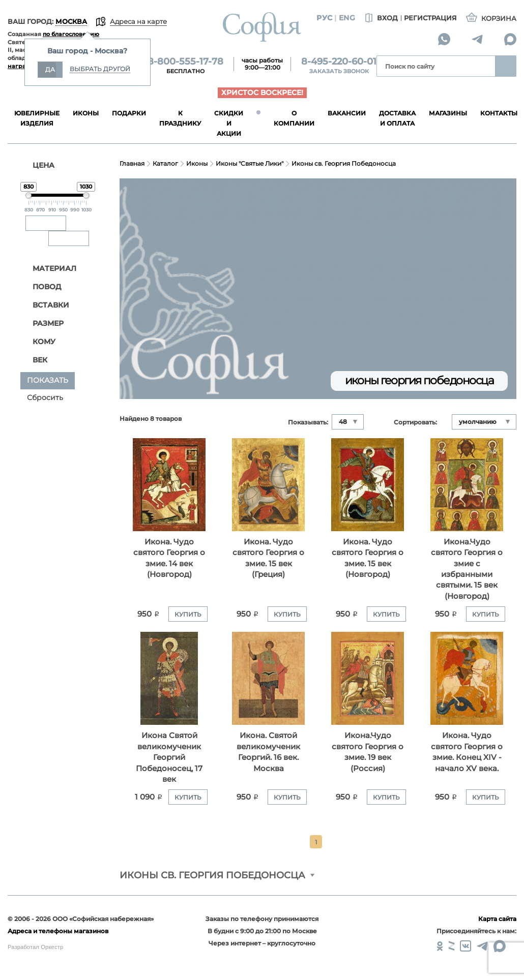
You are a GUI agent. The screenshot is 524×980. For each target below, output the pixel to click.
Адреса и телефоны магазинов (58, 931)
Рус (324, 18)
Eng (347, 18)
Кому (39, 342)
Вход (380, 18)
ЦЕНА (37, 165)
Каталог (165, 163)
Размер (43, 324)
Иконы (197, 163)
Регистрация (430, 18)
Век (35, 360)
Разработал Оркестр (35, 947)
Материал (49, 269)
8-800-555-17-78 (185, 62)
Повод (41, 287)
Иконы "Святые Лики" (250, 163)
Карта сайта (497, 919)
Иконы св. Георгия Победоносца (344, 163)
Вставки (46, 305)
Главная (132, 163)
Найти (506, 66)
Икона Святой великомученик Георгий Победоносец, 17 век (169, 757)
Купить (188, 614)
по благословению (71, 34)
